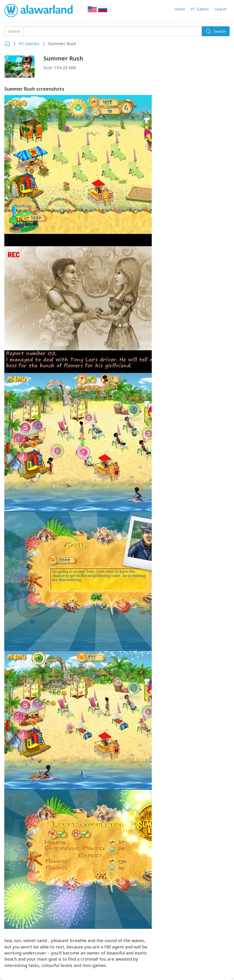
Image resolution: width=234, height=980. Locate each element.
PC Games (200, 9)
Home (180, 9)
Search (221, 9)
